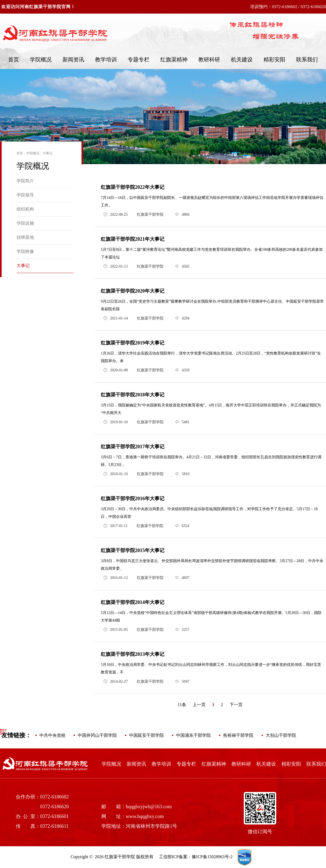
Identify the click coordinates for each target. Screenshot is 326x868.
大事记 (48, 153)
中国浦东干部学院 (193, 735)
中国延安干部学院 (146, 735)
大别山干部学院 (281, 735)
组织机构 (25, 209)
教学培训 (106, 59)
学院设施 (25, 223)
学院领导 (25, 195)
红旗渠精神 (174, 59)
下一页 (236, 705)
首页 (14, 59)
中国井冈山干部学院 (97, 735)
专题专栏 (139, 59)
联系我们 (307, 59)
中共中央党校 (52, 735)
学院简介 (25, 181)
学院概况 (41, 59)
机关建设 (242, 59)
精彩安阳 (274, 59)
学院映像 (25, 251)
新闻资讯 (73, 59)
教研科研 (209, 59)
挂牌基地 (25, 237)
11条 (182, 705)
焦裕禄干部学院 (238, 735)
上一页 (199, 705)
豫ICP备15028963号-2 (212, 857)
